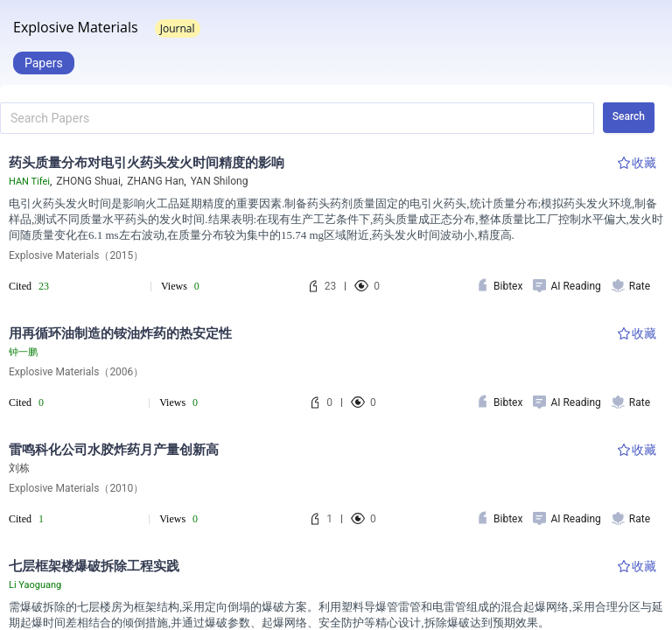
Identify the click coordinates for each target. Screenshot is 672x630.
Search (629, 116)
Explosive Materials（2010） (76, 488)
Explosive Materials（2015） (76, 255)
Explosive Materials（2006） (76, 372)
